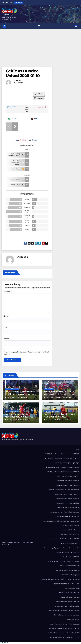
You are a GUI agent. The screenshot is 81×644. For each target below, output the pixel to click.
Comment (7, 291)
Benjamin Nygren (15, 179)
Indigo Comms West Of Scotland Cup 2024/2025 (65, 512)
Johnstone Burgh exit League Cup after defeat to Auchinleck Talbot (60, 417)
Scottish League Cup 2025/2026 (55, 561)
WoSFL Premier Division (12, 389)
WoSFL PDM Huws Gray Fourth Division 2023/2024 (64, 628)
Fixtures (77, 467)
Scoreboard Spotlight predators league (56, 548)
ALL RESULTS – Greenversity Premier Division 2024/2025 (62, 458)
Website (6, 339)
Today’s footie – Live (61, 606)
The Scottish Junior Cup (72, 588)
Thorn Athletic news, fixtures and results (67, 602)
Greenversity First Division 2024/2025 (68, 476)
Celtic (14, 118)
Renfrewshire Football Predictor (70, 543)
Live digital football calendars (71, 526)
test (78, 584)
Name (6, 316)
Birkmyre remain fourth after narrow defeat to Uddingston (60, 393)
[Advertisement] (40, 45)
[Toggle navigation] (39, 26)
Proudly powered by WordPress (11, 542)
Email (6, 327)
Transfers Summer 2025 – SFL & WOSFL (61, 611)
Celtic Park (41, 107)
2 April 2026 (11, 397)
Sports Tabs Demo (74, 579)
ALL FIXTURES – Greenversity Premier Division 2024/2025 (62, 454)
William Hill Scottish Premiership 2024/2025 (66, 615)
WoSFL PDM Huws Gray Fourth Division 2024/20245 (64, 633)
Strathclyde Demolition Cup (53, 411)
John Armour (22, 397)
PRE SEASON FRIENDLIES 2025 (70, 534)
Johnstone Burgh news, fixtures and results (56, 521)
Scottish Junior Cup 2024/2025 (70, 557)
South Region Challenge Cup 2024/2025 (55, 579)
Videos (77, 611)
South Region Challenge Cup (71, 575)
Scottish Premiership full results (70, 566)
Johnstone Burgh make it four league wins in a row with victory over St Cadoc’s (21, 394)
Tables (73, 584)
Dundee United (37, 118)
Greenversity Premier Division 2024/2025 (67, 494)
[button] (73, 26)
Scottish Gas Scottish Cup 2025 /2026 (68, 552)
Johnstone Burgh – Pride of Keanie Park (67, 516)
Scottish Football (74, 548)
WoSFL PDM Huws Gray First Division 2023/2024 (65, 624)
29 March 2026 (12, 420)
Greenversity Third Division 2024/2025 (68, 503)
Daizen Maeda (16, 185)
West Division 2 (49, 389)
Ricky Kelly (23, 420)
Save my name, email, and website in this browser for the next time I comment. (26, 353)
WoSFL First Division (73, 619)
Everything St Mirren (67, 467)
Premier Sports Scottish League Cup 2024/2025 (65, 539)
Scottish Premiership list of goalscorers (68, 570)
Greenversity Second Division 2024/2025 (67, 499)
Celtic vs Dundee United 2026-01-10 (23, 73)
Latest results (75, 521)
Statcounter (4, 643)
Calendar (39, 94)
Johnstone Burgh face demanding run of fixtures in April (20, 417)
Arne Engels (16, 160)
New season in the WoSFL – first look (68, 530)
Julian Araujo (16, 169)
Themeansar (5, 544)
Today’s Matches (74, 606)
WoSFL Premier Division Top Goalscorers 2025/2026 (64, 637)
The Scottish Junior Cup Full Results (69, 593)
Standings (39, 98)
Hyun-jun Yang (16, 154)
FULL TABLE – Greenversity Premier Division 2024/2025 (63, 472)
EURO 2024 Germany (53, 467)
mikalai (18, 81)
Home (78, 449)
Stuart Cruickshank (64, 397)
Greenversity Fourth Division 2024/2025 (68, 485)
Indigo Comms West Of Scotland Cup (68, 508)
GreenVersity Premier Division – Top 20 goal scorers (64, 490)
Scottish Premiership (73, 561)
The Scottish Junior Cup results (70, 597)
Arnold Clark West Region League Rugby (67, 463)
